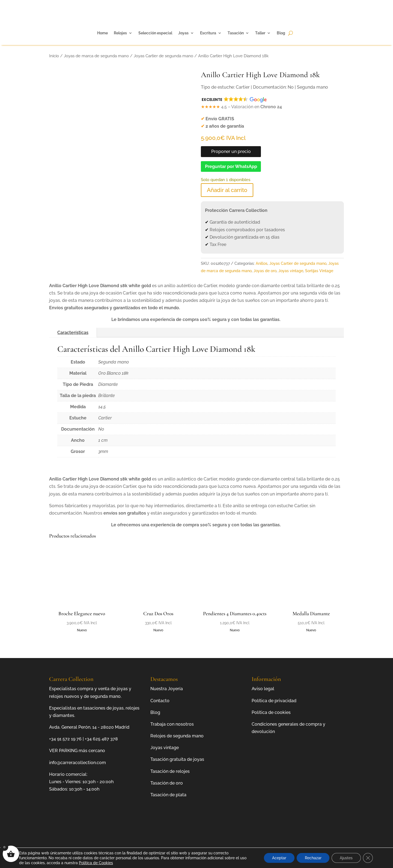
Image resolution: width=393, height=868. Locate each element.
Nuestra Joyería (167, 689)
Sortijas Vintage (319, 271)
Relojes (120, 33)
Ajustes (346, 858)
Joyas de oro (265, 271)
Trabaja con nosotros (172, 724)
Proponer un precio (231, 151)
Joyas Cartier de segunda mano (163, 56)
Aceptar (279, 858)
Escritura (208, 33)
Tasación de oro (167, 783)
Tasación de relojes (170, 771)
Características (73, 333)
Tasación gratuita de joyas (177, 759)
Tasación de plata (168, 795)
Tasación (236, 33)
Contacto (160, 701)
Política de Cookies (96, 863)
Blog (281, 33)
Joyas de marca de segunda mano (96, 56)
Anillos (262, 263)
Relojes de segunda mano (177, 736)
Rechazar (313, 858)
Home (102, 33)
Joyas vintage (291, 271)
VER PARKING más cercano (77, 751)
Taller (260, 33)
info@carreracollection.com (78, 763)
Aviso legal (263, 689)
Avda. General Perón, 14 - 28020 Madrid (89, 727)
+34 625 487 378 (101, 739)
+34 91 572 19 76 (65, 739)
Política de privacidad (274, 701)
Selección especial (155, 33)
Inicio (54, 56)
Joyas (183, 33)
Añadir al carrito (227, 190)
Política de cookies (271, 712)
